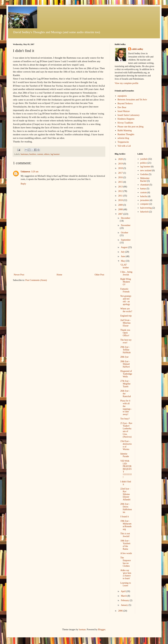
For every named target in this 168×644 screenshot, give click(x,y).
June (123, 256)
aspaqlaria (122, 96)
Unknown (25, 172)
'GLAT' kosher (125, 266)
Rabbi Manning (125, 130)
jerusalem (145, 200)
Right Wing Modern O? (126, 282)
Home (59, 275)
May (123, 261)
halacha (144, 196)
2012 (121, 191)
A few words (126, 553)
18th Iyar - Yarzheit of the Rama (125, 545)
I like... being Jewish (126, 273)
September (126, 240)
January (125, 605)
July (123, 252)
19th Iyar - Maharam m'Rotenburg (126, 525)
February (125, 600)
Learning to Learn (126, 584)
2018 (121, 168)
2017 (121, 173)
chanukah (145, 185)
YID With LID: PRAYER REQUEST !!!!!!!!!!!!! (126, 469)
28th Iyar (124, 357)
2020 (121, 159)
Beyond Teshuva (125, 103)
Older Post (100, 275)
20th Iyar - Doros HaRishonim (126, 508)
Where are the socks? (126, 310)
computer (144, 204)
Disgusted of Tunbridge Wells (126, 374)
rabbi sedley (137, 49)
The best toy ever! (126, 341)
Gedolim (144, 174)
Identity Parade (125, 455)
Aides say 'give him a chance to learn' (126, 574)
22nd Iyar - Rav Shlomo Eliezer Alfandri (125, 494)
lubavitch (144, 212)
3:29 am (35, 172)
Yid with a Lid (124, 146)
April (123, 591)
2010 (121, 200)
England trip (126, 316)
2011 (121, 196)
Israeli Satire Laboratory (129, 115)
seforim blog (123, 138)
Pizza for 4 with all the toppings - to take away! (126, 408)
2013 (121, 187)
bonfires (33, 154)
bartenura (25, 154)
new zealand (146, 170)
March (124, 596)
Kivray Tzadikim (125, 123)
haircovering (146, 208)
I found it (125, 517)
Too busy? (125, 419)
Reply (23, 184)
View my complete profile (127, 83)
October (124, 233)
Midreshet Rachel (145, 180)
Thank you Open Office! (125, 333)
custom (40, 154)
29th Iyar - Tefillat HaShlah (125, 350)
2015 (121, 182)
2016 (121, 177)
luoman (82, 630)
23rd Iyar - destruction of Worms (126, 445)
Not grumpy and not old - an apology (126, 300)
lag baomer (55, 154)
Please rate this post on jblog (131, 127)
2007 (121, 214)
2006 (121, 611)
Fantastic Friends (125, 290)
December (126, 218)
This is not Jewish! (125, 535)
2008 (121, 209)
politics (144, 163)
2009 (121, 205)
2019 (121, 164)
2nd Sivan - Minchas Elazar (126, 323)
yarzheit (144, 159)
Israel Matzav (124, 111)
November (126, 225)
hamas (143, 189)
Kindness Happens (126, 119)
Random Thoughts (126, 134)
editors (47, 154)
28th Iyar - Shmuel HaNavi (125, 364)
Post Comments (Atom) (36, 280)
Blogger (102, 630)
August (124, 247)
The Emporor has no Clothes (126, 562)
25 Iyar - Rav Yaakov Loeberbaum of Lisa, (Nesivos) (126, 430)
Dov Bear (122, 107)
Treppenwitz (123, 142)
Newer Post (19, 275)
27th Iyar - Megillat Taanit (125, 384)
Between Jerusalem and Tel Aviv (132, 100)
